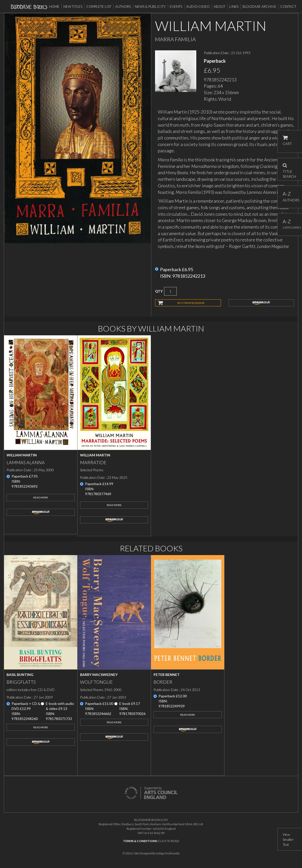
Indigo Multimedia (168, 853)
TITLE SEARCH (289, 169)
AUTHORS (290, 196)
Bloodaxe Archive (259, 7)
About (219, 7)
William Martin (22, 455)
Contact (288, 7)
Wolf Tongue (96, 682)
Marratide (93, 462)
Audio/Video (198, 7)
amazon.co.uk (261, 303)
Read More (41, 497)
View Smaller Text (288, 839)
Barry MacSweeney (99, 675)
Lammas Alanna (26, 462)
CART (287, 141)
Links (234, 7)
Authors (123, 7)
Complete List (99, 7)
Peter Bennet (167, 675)
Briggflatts (21, 682)
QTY (159, 291)
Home (54, 7)
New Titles (73, 7)
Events (176, 7)
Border (163, 682)
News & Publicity (150, 7)
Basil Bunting (20, 675)
